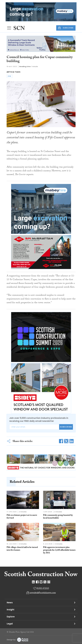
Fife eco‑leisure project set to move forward (22, 517)
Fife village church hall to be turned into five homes (22, 549)
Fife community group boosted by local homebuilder (58, 517)
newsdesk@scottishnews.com (43, 593)
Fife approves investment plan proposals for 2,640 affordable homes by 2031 (59, 550)
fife (10, 76)
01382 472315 (43, 588)
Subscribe (66, 427)
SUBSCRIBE (66, 28)
